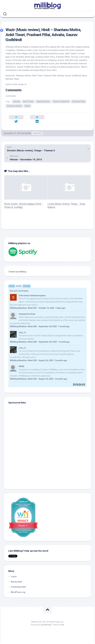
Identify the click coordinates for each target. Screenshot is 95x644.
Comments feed (18, 587)
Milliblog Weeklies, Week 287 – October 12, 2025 (32, 308)
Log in (14, 576)
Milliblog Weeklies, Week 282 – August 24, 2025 (32, 360)
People (12, 286)
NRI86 (21, 366)
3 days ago (60, 308)
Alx (63, 625)
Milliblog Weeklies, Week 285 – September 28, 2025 (33, 326)
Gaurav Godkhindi (61, 102)
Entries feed (16, 582)
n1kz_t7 (22, 333)
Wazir (27, 106)
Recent (19, 286)
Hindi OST (37, 133)
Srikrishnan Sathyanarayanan (32, 296)
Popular (27, 286)
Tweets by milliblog (17, 272)
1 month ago (64, 326)
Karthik (28, 133)
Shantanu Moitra (14, 106)
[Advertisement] (26, 466)
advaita (17, 102)
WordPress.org (18, 592)
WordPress (46, 625)
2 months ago (61, 360)
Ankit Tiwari (28, 102)
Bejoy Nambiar (43, 102)
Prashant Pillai (78, 102)
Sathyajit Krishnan (27, 314)
